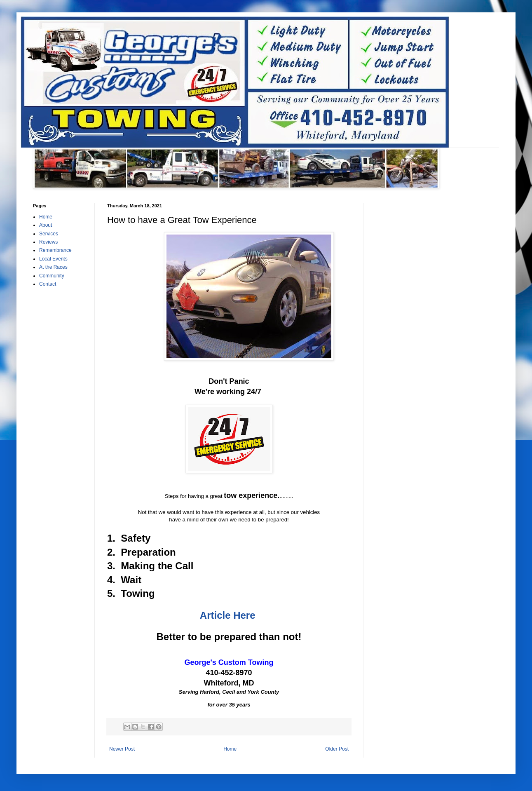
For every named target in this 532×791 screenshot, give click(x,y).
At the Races (53, 267)
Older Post (337, 749)
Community (52, 276)
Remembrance (55, 250)
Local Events (53, 259)
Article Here (228, 615)
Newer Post (122, 749)
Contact (48, 284)
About (46, 225)
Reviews (48, 242)
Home (230, 749)
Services (49, 234)
